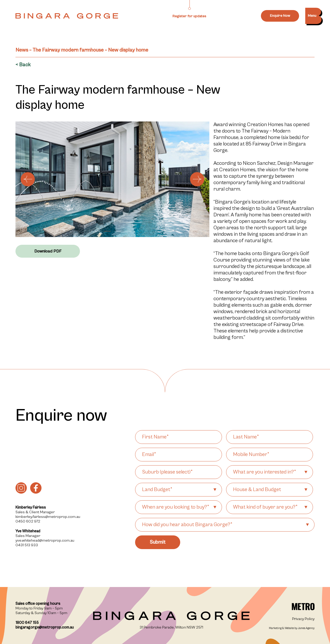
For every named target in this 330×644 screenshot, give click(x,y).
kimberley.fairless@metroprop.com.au (48, 517)
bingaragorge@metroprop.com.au (45, 627)
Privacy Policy (303, 619)
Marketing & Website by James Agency (292, 628)
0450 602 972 (28, 521)
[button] (97, 231)
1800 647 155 (27, 623)
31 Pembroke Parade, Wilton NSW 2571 (171, 627)
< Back (23, 65)
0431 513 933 (27, 545)
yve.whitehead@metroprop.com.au (45, 540)
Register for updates (189, 16)
